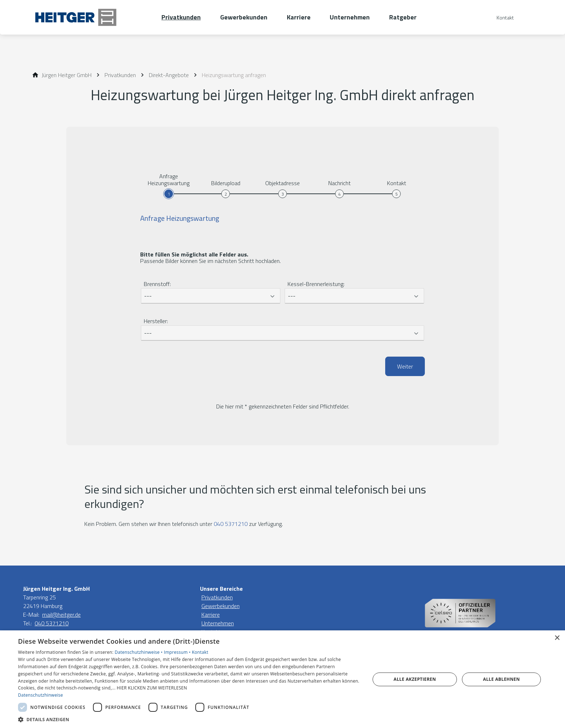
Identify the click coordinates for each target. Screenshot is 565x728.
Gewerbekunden (221, 606)
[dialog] (282, 679)
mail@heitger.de (61, 615)
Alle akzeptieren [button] (415, 679)
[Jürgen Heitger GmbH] (67, 75)
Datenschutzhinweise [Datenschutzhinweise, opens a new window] (41, 695)
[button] (189, 719)
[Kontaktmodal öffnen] (500, 17)
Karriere (211, 615)
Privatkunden (217, 597)
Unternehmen (218, 623)
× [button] (557, 638)
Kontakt (200, 652)
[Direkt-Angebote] (169, 75)
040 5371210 (231, 524)
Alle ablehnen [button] (502, 679)
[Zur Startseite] (92, 17)
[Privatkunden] (120, 75)
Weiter (405, 366)
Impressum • (178, 652)
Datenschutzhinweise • (139, 652)
